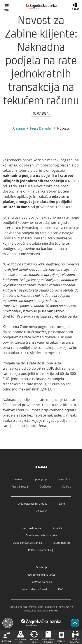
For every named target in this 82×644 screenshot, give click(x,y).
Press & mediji (41, 128)
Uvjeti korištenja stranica (27, 543)
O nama (19, 128)
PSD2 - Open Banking (41, 550)
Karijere (67, 486)
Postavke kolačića (41, 582)
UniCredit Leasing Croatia (33, 503)
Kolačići (57, 528)
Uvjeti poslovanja (31, 528)
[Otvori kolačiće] (8, 623)
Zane (62, 503)
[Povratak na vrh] (75, 623)
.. (59, 551)
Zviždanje (41, 567)
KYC (60, 589)
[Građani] (41, 7)
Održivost (45, 486)
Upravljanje (40, 479)
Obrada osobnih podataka (41, 535)
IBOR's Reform (62, 543)
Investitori (64, 479)
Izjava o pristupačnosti (33, 589)
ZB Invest (41, 511)
